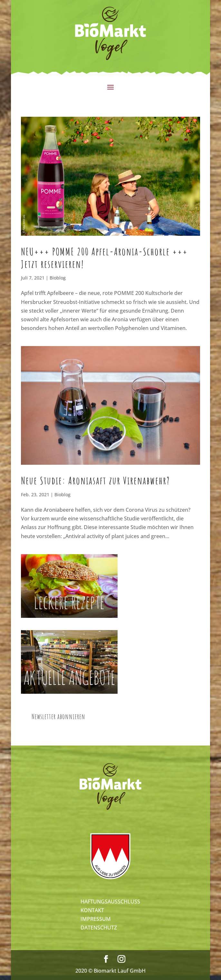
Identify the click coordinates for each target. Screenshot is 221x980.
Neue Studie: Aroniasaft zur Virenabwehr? (96, 480)
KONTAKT (92, 910)
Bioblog (58, 278)
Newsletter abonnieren (58, 716)
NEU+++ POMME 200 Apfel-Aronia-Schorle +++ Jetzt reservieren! (104, 257)
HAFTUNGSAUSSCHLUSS (110, 902)
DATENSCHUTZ (99, 928)
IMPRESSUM (96, 919)
